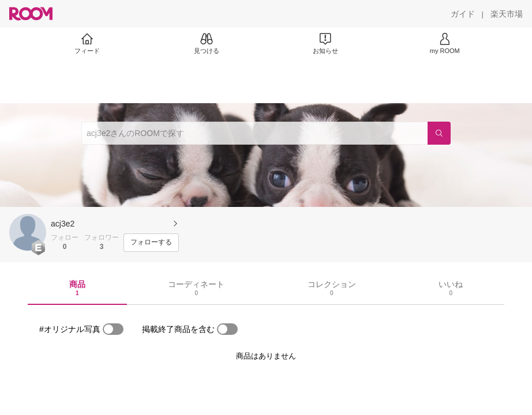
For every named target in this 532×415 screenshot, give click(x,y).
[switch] (113, 329)
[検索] (439, 133)
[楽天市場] (507, 14)
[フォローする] (151, 243)
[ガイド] (463, 14)
